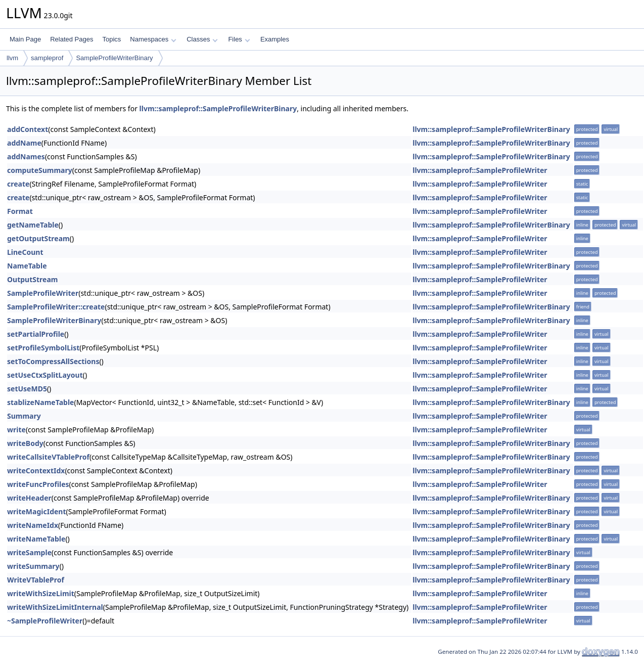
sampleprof (47, 58)
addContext (28, 129)
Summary (24, 416)
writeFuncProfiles (38, 484)
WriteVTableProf (36, 580)
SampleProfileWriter (43, 293)
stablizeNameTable (40, 402)
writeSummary (33, 566)
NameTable (27, 266)
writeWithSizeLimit (41, 593)
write (16, 430)
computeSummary (40, 170)
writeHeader (29, 498)
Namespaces (153, 39)
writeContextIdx (36, 471)
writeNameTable (36, 539)
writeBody (25, 443)
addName (24, 143)
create (18, 184)
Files (239, 39)
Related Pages (72, 39)
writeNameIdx (33, 525)
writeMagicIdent (37, 511)
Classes (202, 39)
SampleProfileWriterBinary (114, 58)
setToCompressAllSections (53, 361)
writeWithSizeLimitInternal (55, 607)
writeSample (29, 552)
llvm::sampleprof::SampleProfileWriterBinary (218, 108)
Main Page (25, 39)
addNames (26, 156)
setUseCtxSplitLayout (45, 375)
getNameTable (33, 225)
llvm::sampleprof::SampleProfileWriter (480, 170)
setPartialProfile (36, 334)
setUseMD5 (27, 389)
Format (20, 211)
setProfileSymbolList (43, 348)
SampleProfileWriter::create (56, 307)
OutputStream (32, 279)
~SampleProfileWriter (45, 621)
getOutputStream (38, 238)
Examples (275, 39)
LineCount (25, 252)
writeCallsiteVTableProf (48, 457)
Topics (111, 39)
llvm (12, 58)
